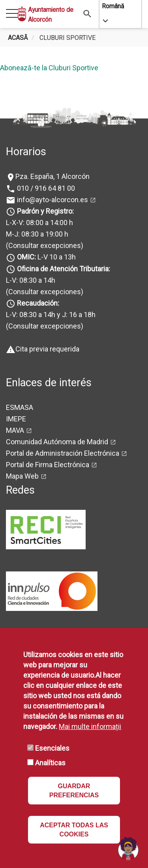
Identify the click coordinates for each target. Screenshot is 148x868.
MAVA (15, 430)
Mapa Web (22, 476)
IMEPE (16, 419)
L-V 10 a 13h (46, 257)
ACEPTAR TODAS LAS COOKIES (74, 830)
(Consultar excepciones (43, 245)
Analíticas (50, 763)
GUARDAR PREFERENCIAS (74, 791)
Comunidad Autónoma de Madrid (57, 442)
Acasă (18, 38)
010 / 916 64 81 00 (45, 188)
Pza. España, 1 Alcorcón (52, 176)
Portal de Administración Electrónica (63, 453)
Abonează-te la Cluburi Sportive (49, 68)
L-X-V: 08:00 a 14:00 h (39, 223)
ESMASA (20, 407)
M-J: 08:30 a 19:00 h (37, 234)
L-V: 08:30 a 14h (31, 280)
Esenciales (52, 748)
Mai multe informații (90, 726)
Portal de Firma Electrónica (48, 465)
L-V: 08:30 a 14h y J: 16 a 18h (51, 315)
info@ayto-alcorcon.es (52, 200)
